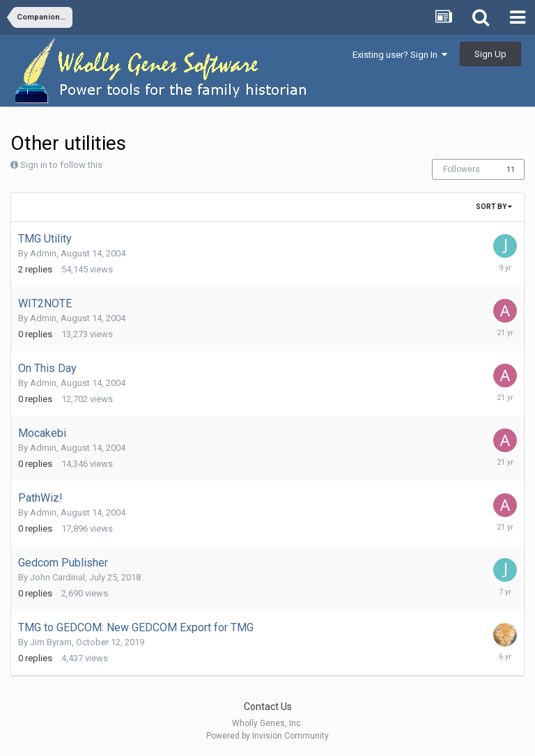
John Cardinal (57, 577)
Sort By (494, 207)
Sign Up (490, 54)
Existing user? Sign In (400, 55)
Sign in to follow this (61, 165)
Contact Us (268, 707)
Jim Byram (51, 642)
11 (511, 170)
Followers (462, 169)
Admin (43, 253)
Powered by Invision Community (267, 736)
